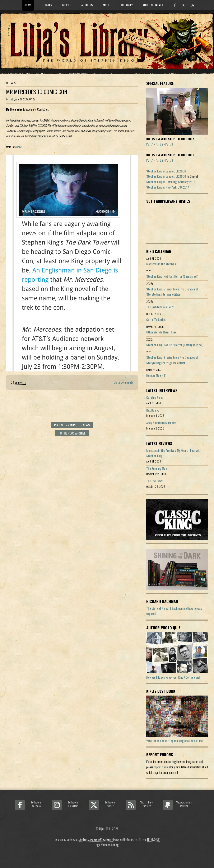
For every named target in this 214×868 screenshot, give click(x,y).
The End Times (155, 481)
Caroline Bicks (155, 397)
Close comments (124, 382)
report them (161, 767)
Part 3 (169, 144)
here (19, 147)
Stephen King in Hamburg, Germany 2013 (171, 182)
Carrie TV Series (156, 320)
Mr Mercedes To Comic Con (37, 92)
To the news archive (72, 433)
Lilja (101, 829)
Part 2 (159, 144)
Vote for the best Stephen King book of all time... (175, 741)
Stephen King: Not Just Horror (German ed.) (172, 276)
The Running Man (157, 468)
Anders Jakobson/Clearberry (96, 839)
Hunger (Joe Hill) (156, 375)
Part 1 (150, 144)
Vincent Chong (110, 845)
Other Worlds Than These (161, 332)
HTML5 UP (153, 839)
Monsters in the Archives (161, 264)
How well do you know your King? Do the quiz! (173, 677)
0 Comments (18, 382)
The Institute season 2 (160, 307)
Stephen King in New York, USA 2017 (168, 187)
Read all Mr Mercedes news (72, 425)
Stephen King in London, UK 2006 (166, 171)
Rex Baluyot (153, 410)
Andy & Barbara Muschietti (162, 423)
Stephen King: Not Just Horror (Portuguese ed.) (175, 345)
